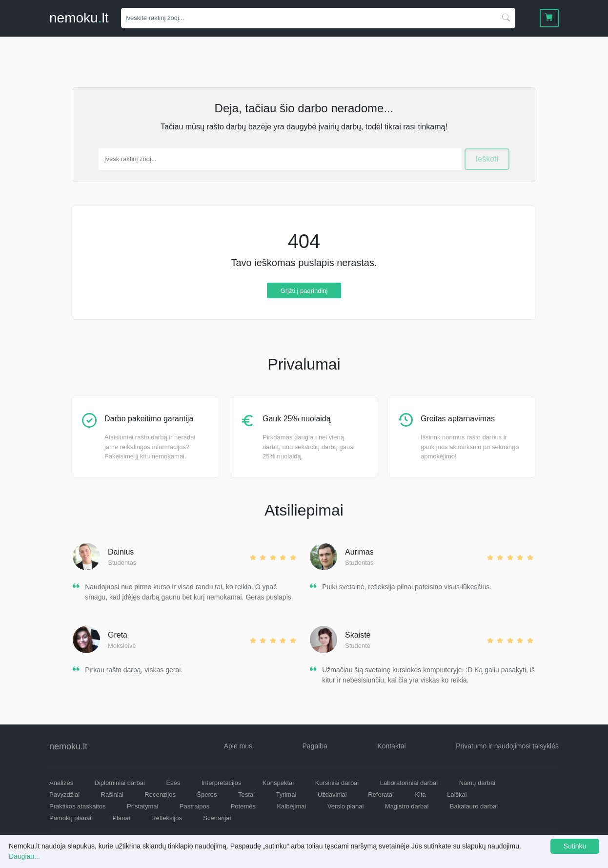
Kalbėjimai (291, 806)
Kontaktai (391, 746)
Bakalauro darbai (474, 806)
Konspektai (278, 783)
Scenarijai (217, 818)
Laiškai (457, 795)
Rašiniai (112, 795)
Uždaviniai (332, 795)
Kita (420, 795)
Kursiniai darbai (337, 783)
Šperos (207, 795)
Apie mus (238, 746)
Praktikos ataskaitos (78, 806)
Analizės (61, 783)
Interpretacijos (222, 783)
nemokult (79, 18)
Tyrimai (286, 795)
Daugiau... (24, 856)
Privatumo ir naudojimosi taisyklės (507, 746)
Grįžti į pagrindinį (304, 290)
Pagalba (314, 746)
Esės (173, 783)
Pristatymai (142, 806)
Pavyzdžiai (64, 795)
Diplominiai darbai (120, 783)
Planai (121, 818)
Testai (246, 795)
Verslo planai (345, 806)
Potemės (243, 806)
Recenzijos (160, 795)
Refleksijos (167, 818)
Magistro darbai (407, 806)
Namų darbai (477, 783)
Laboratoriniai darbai (409, 783)
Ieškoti (487, 159)
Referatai (381, 795)
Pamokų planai (70, 818)
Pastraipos (194, 806)
